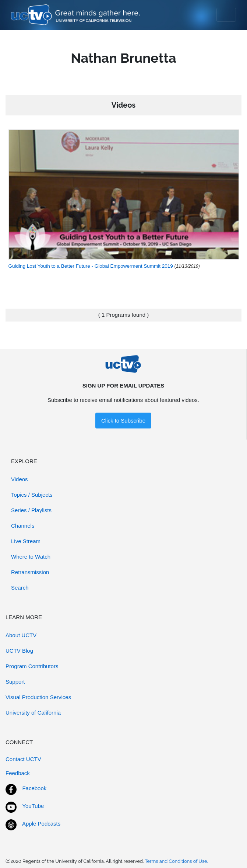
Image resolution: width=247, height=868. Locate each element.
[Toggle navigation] (226, 15)
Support (15, 682)
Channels (23, 526)
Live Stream (26, 541)
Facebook (34, 788)
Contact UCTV (23, 759)
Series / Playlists (31, 510)
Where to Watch (31, 557)
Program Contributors (32, 666)
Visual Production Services (38, 697)
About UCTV (21, 635)
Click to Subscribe (123, 421)
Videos (20, 479)
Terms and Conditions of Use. (176, 861)
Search (20, 588)
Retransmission (30, 572)
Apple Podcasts (41, 824)
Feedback (18, 773)
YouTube (33, 806)
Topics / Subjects (32, 495)
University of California (33, 713)
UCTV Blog (19, 651)
